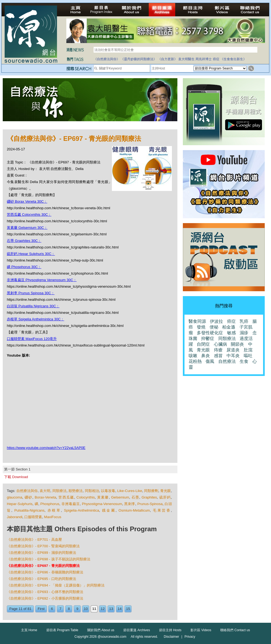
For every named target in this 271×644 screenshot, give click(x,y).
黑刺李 (130, 504)
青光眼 (166, 491)
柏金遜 (229, 327)
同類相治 (92, 491)
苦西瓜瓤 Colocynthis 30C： (29, 215)
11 (94, 609)
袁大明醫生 (186, 59)
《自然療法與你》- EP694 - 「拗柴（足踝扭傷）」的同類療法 (56, 585)
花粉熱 (195, 361)
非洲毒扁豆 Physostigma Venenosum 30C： (42, 280)
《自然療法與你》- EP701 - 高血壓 (34, 540)
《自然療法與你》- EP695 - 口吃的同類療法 (41, 579)
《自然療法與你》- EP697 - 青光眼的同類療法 (43, 566)
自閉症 (203, 344)
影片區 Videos (201, 630)
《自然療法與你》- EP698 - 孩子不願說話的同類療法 (49, 559)
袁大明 (45, 491)
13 (111, 609)
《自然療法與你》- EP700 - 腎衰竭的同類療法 (43, 546)
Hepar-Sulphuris (20, 504)
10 (86, 609)
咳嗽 (193, 356)
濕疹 (244, 333)
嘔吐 (248, 356)
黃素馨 (103, 497)
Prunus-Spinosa (150, 504)
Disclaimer (171, 637)
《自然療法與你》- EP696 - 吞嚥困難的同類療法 (45, 572)
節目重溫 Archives (137, 630)
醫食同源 (197, 321)
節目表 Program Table (62, 630)
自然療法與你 (27, 491)
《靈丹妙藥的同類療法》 (139, 59)
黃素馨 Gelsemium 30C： (27, 228)
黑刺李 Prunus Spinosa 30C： (31, 293)
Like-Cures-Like (130, 491)
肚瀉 (248, 350)
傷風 (210, 361)
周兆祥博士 (204, 59)
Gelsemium (120, 497)
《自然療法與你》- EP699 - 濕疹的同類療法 (41, 553)
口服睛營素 (33, 517)
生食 (244, 361)
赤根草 (54, 510)
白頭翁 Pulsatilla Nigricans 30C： (33, 306)
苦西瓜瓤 (66, 497)
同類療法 (59, 491)
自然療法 (227, 361)
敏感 (231, 333)
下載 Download (16, 477)
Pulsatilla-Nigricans (29, 510)
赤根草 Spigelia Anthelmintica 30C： (35, 319)
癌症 (216, 59)
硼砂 (29, 497)
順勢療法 (76, 491)
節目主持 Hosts (170, 630)
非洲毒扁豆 (71, 504)
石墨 (135, 497)
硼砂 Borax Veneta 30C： (27, 201)
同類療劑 (151, 491)
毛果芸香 (162, 510)
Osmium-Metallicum (134, 510)
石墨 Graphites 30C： (24, 241)
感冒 (218, 356)
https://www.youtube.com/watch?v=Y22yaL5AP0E (46, 448)
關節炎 (237, 344)
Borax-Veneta (45, 497)
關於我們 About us (101, 630)
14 (120, 609)
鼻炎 (206, 356)
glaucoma (14, 497)
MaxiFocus (53, 517)
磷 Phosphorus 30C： (24, 267)
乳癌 (244, 321)
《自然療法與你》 (107, 59)
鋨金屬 (109, 510)
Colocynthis (86, 497)
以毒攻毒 (108, 491)
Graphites (149, 497)
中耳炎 (233, 356)
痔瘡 (218, 350)
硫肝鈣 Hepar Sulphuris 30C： (31, 254)
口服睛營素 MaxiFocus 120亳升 (32, 339)
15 (128, 609)
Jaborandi (15, 517)
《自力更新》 (168, 59)
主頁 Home (29, 630)
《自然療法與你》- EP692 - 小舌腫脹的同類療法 (45, 598)
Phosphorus (50, 504)
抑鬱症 (208, 338)
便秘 (214, 327)
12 (103, 609)
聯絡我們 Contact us (235, 630)
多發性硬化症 (210, 333)
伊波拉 (216, 321)
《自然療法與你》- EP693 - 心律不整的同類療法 (45, 592)
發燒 (201, 327)
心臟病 (221, 344)
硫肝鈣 (165, 497)
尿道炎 (233, 350)
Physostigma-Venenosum (102, 504)
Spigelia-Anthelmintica (81, 510)
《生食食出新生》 (233, 59)
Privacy (190, 637)
